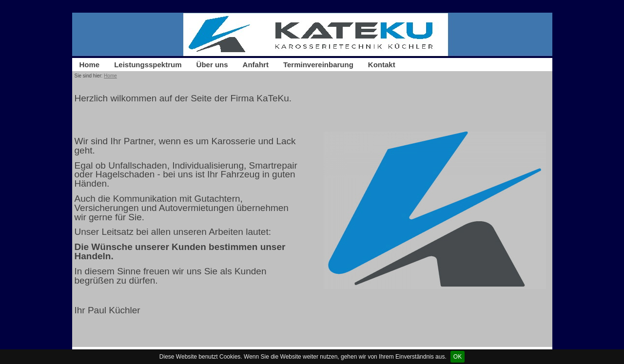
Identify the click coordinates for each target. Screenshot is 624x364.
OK (458, 357)
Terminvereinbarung (318, 65)
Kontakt (382, 65)
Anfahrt (256, 65)
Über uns (212, 65)
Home (90, 65)
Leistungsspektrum (148, 65)
